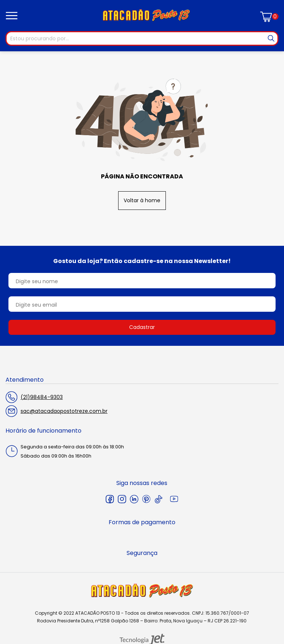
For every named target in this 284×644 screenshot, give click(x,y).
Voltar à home (142, 200)
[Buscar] (271, 38)
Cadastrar (142, 327)
